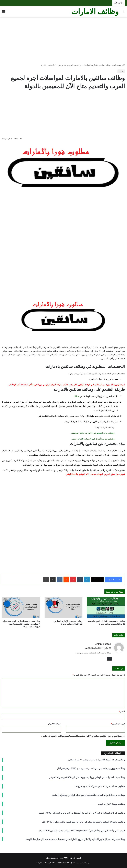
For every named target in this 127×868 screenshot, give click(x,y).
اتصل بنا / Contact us (66, 863)
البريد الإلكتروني (118, 724)
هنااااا (76, 396)
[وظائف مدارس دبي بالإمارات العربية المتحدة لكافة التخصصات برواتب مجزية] (106, 608)
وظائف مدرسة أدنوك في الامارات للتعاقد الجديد (93, 439)
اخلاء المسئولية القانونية (46, 863)
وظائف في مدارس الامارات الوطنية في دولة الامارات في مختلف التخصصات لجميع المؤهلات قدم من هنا (22, 624)
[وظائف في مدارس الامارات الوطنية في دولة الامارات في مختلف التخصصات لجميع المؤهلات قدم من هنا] (21, 608)
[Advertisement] (63, 40)
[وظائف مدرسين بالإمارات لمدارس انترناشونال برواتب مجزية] (64, 608)
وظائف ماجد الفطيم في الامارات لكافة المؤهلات (93, 433)
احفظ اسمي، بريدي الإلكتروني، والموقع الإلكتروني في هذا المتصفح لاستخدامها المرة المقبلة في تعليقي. (82, 736)
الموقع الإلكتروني (54, 724)
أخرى (114, 65)
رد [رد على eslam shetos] (109, 659)
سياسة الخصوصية (83, 863)
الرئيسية (121, 65)
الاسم (122, 711)
